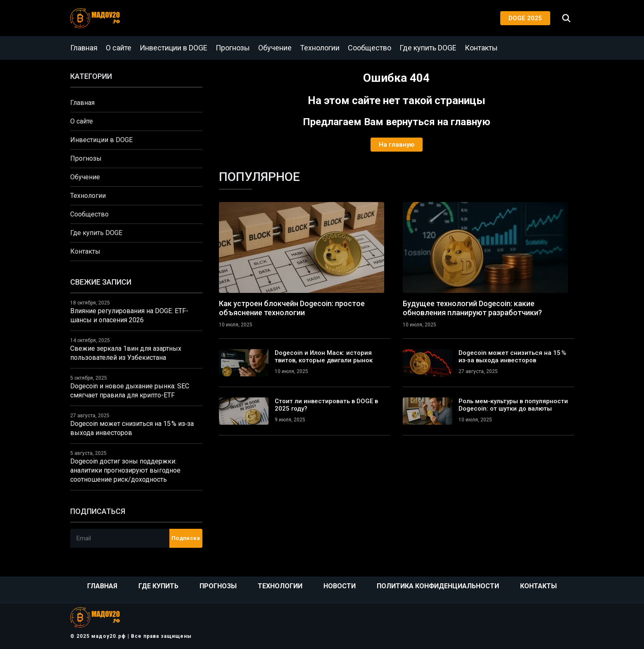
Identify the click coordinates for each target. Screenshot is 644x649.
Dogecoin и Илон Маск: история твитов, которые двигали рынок (324, 357)
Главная (84, 48)
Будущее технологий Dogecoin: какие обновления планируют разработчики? (472, 308)
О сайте (119, 48)
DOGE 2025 (525, 18)
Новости (340, 586)
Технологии (320, 48)
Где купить (158, 586)
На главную (397, 145)
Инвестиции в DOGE (173, 48)
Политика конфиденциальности (438, 586)
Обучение (275, 48)
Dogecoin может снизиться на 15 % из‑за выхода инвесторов (512, 357)
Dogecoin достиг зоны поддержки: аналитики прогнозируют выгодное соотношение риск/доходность (125, 470)
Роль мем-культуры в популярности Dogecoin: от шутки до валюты (513, 405)
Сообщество (370, 48)
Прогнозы (233, 48)
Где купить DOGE (428, 48)
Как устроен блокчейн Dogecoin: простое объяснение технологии (292, 308)
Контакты (481, 48)
